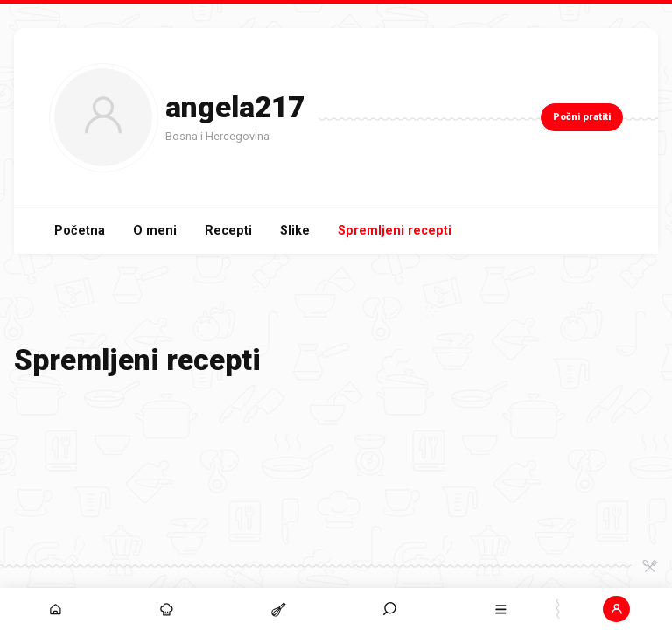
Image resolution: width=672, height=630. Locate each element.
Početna (80, 231)
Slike (295, 231)
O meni (155, 231)
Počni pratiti (582, 117)
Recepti (228, 231)
